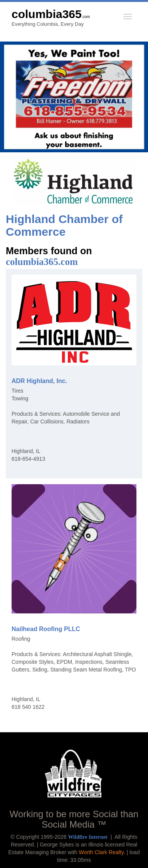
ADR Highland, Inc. (39, 381)
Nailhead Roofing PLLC (46, 629)
